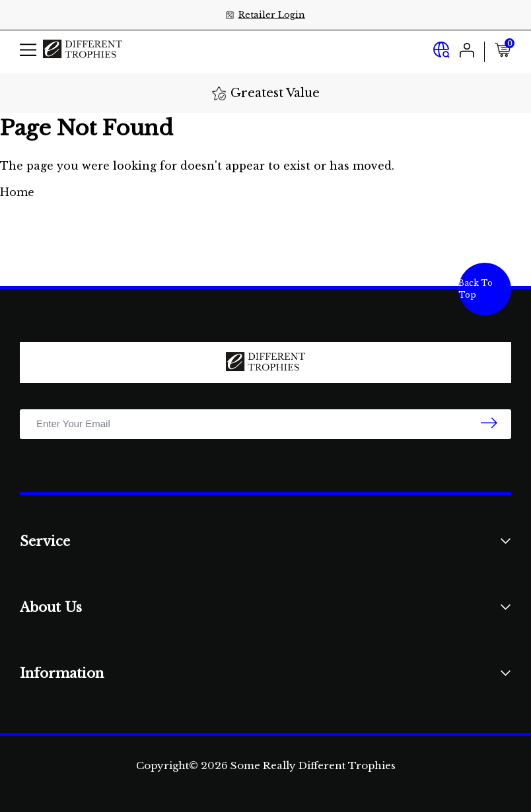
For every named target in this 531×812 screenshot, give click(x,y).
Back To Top (476, 289)
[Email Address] (265, 424)
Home (17, 192)
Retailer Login (272, 15)
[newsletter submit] (489, 424)
